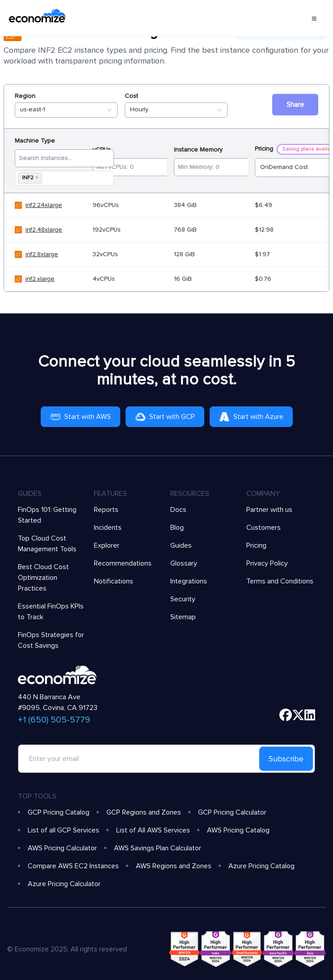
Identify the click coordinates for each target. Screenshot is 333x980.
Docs (178, 510)
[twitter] (298, 715)
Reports (106, 510)
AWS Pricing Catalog (238, 830)
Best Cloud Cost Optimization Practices (43, 578)
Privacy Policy (267, 563)
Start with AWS (80, 417)
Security (183, 599)
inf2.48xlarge (44, 230)
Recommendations (123, 563)
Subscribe (286, 759)
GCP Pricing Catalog (59, 812)
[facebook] (286, 715)
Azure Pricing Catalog (261, 866)
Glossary (184, 563)
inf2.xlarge (40, 279)
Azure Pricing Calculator (64, 884)
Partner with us (269, 510)
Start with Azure (251, 417)
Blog (177, 528)
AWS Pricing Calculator (62, 848)
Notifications (114, 581)
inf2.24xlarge (44, 205)
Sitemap (183, 617)
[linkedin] (310, 715)
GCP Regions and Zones (144, 812)
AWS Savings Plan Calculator (158, 848)
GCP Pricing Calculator (232, 812)
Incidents (108, 528)
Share (295, 105)
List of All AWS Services (153, 830)
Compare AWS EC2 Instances (73, 866)
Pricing (256, 545)
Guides (181, 545)
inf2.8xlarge (42, 254)
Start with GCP (165, 417)
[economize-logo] (37, 18)
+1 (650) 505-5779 (54, 720)
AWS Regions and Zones (174, 866)
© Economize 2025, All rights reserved (67, 949)
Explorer (107, 545)
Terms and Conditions (280, 581)
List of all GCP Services (63, 830)
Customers (263, 528)
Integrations (189, 581)
